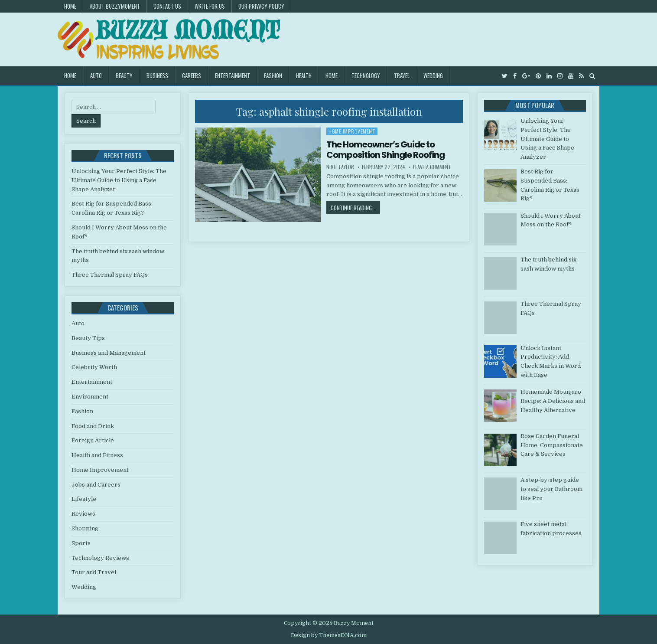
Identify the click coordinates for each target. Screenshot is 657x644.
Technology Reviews (100, 558)
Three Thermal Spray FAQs (110, 275)
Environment (90, 397)
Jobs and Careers (96, 485)
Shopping (85, 528)
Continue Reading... (355, 208)
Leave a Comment (432, 167)
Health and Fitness (97, 455)
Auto (96, 75)
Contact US (167, 6)
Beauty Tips (88, 338)
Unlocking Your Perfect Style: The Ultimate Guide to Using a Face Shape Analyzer (119, 180)
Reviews (83, 514)
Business (157, 75)
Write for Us (210, 6)
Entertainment (233, 75)
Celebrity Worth (94, 367)
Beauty (124, 75)
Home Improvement (352, 131)
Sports (81, 543)
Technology (366, 75)
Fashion (273, 75)
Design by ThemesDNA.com (329, 635)
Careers (192, 75)
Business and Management (109, 353)
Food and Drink (93, 426)
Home (70, 6)
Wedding (433, 75)
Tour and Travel (94, 572)
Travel (402, 75)
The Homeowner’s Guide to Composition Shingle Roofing (385, 150)
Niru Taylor (340, 167)
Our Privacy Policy (261, 6)
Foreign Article (93, 440)
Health (304, 75)
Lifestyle (84, 499)
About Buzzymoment (115, 6)
